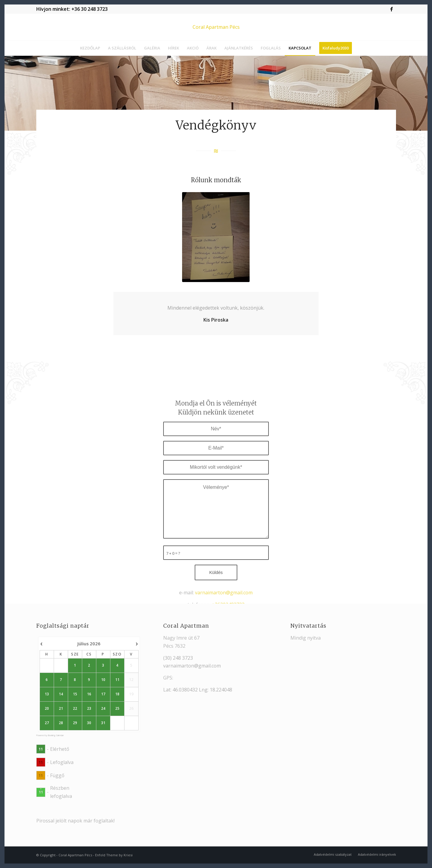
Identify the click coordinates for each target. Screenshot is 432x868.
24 (103, 709)
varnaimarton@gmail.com (192, 666)
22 (75, 709)
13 (47, 694)
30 (89, 723)
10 (103, 680)
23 (89, 709)
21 (61, 709)
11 (117, 680)
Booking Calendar (56, 735)
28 (61, 723)
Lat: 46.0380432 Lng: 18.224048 (198, 690)
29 (75, 723)
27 (47, 723)
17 (103, 694)
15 (75, 694)
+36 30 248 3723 (90, 9)
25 (117, 709)
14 (61, 694)
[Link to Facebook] (391, 9)
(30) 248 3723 (178, 658)
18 (117, 694)
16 (89, 694)
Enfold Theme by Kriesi (114, 855)
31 (103, 723)
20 (47, 709)
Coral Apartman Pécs (75, 855)
